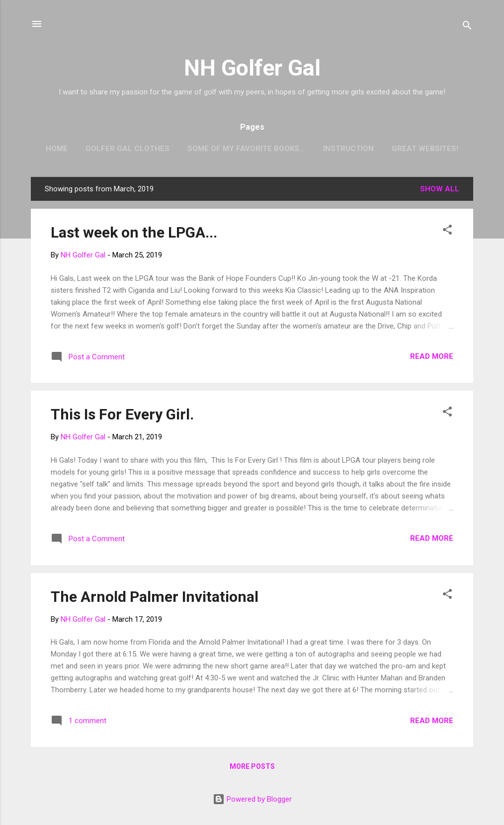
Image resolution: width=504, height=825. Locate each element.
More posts (252, 766)
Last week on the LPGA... (134, 232)
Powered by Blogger (252, 799)
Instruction (348, 149)
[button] (447, 231)
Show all (440, 189)
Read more (432, 356)
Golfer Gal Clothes (127, 149)
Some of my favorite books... (246, 149)
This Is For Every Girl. (122, 414)
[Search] (467, 27)
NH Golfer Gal (252, 68)
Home (57, 149)
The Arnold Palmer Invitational (155, 597)
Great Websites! (425, 149)
